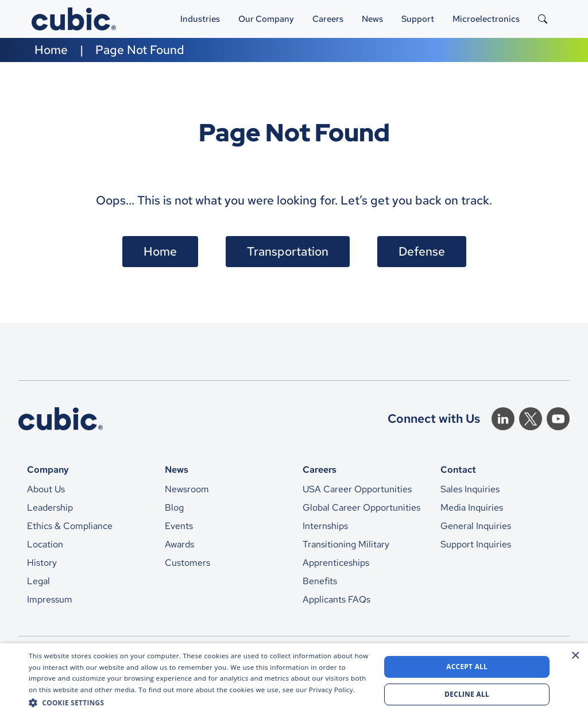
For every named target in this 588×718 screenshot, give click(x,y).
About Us (46, 489)
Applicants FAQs (336, 599)
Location (45, 544)
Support (418, 19)
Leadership (50, 507)
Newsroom (187, 489)
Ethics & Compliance (70, 526)
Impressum (50, 599)
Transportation (288, 251)
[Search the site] (543, 19)
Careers (328, 19)
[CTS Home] (61, 419)
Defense (422, 251)
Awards (179, 544)
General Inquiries (476, 526)
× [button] (575, 656)
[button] (199, 702)
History (42, 563)
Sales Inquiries (470, 489)
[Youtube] (558, 419)
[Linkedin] (503, 419)
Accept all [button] (467, 667)
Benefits (320, 581)
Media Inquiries (472, 507)
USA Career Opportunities (357, 489)
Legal (38, 581)
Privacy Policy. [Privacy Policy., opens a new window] (332, 690)
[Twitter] (531, 419)
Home (51, 50)
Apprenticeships (336, 563)
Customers (187, 563)
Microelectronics (486, 19)
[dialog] (294, 681)
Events (179, 526)
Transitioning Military (346, 544)
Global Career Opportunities (361, 507)
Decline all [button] (467, 694)
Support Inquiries (476, 544)
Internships (325, 526)
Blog (174, 507)
